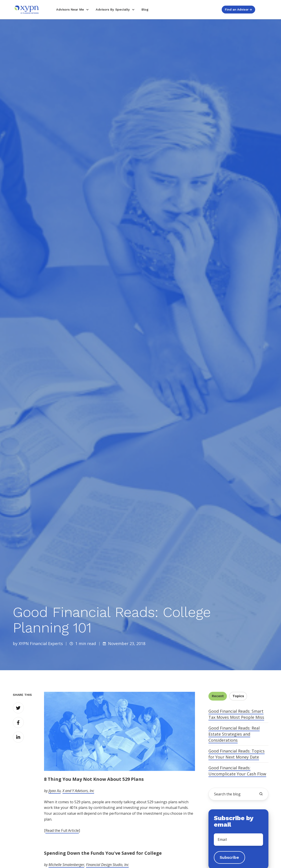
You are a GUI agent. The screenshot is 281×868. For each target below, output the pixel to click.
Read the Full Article (62, 830)
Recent (218, 696)
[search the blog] (261, 794)
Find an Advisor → (238, 9)
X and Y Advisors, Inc (78, 791)
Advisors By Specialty (113, 9)
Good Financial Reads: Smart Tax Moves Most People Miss (236, 714)
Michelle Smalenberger (66, 865)
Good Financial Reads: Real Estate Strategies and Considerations (234, 734)
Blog (145, 9)
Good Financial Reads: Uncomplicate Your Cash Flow (237, 771)
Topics (238, 696)
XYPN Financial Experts (41, 643)
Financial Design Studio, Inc (107, 865)
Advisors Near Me (70, 9)
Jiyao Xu (55, 791)
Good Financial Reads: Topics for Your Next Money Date (237, 754)
